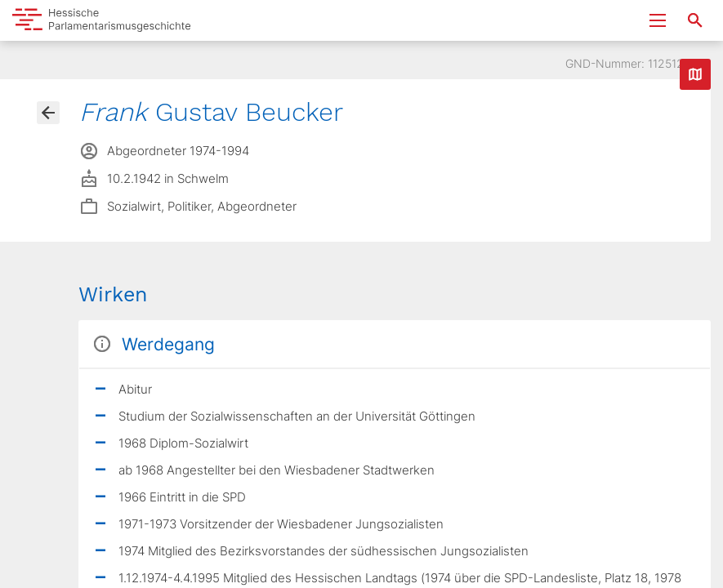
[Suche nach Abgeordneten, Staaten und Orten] (695, 20)
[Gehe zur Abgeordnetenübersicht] (48, 113)
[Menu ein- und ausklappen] (658, 20)
